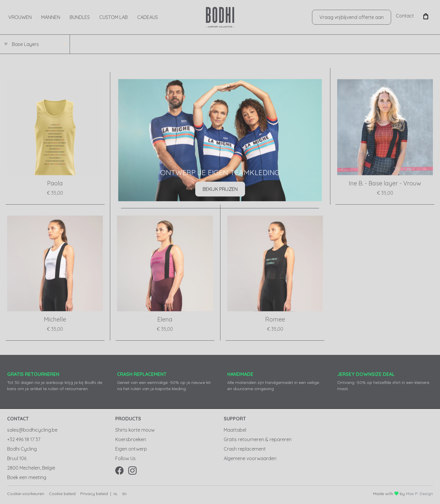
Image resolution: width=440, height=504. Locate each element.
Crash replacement (245, 449)
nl (116, 494)
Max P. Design (419, 494)
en (124, 494)
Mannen (51, 17)
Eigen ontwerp (131, 449)
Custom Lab (113, 17)
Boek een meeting (27, 477)
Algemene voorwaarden (250, 458)
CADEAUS (148, 17)
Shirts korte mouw (135, 430)
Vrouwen (20, 17)
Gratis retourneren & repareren (258, 439)
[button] (426, 16)
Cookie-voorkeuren (26, 494)
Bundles (80, 17)
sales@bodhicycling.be (32, 430)
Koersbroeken (131, 439)
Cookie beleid (62, 494)
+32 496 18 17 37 (24, 439)
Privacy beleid (94, 494)
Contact (405, 16)
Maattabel (235, 430)
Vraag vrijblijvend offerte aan (352, 17)
